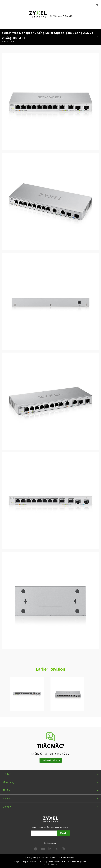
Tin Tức (7, 790)
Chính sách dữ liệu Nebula (78, 862)
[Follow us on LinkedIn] (50, 850)
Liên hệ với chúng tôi (51, 760)
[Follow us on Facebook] (36, 850)
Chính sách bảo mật (57, 862)
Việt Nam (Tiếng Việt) (63, 16)
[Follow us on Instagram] (63, 850)
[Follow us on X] (57, 850)
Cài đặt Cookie (51, 864)
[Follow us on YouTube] (43, 850)
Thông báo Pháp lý (20, 862)
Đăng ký (64, 833)
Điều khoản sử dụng (38, 862)
